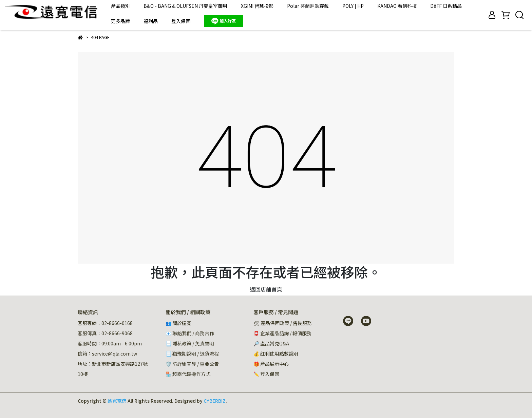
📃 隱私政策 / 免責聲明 (190, 343)
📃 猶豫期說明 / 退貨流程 (192, 354)
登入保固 (181, 21)
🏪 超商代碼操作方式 (188, 374)
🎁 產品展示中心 (271, 364)
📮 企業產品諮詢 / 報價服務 (282, 333)
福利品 (151, 21)
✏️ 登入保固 (266, 374)
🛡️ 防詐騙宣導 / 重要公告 (192, 364)
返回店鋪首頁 (266, 289)
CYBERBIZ (215, 401)
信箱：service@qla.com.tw (107, 354)
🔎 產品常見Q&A (271, 343)
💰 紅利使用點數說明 (276, 354)
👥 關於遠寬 (178, 323)
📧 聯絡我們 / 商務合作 (190, 333)
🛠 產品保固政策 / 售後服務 (283, 323)
